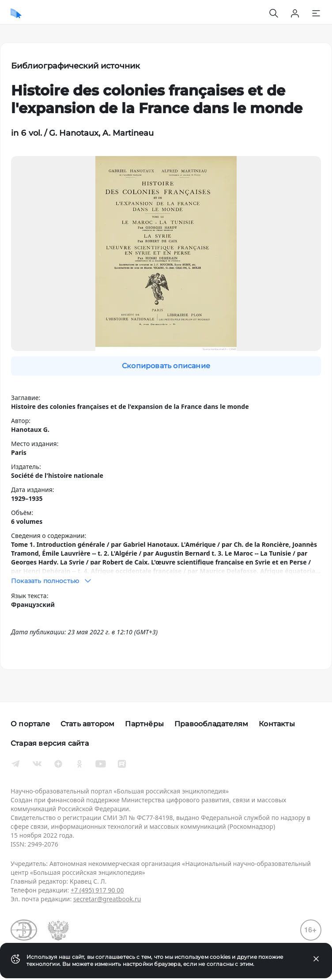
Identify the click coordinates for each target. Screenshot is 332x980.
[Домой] (16, 13)
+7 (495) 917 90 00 (97, 890)
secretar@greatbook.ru (107, 899)
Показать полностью (52, 581)
